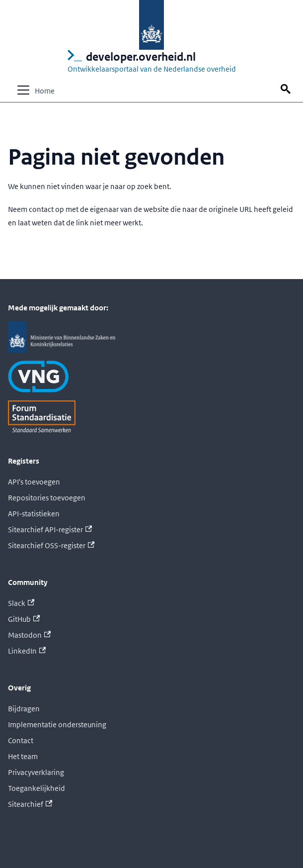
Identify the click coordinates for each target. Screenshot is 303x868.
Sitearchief (30, 804)
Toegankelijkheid (37, 788)
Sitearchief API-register (50, 530)
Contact (21, 740)
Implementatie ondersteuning (57, 724)
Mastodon (29, 635)
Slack (21, 603)
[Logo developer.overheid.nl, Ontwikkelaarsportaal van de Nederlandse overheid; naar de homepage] (152, 63)
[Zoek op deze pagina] (287, 89)
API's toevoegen (34, 482)
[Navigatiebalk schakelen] (23, 90)
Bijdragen (24, 709)
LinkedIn (27, 651)
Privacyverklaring (36, 772)
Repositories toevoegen (47, 498)
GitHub (24, 619)
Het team (23, 756)
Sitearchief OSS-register (51, 545)
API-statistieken (34, 514)
